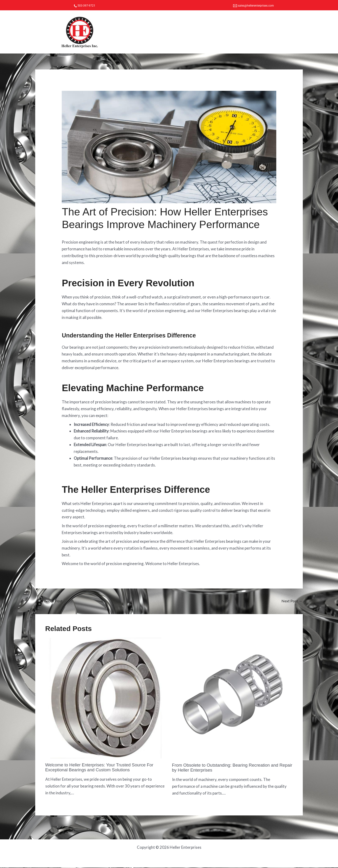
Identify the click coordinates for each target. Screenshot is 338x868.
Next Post (291, 601)
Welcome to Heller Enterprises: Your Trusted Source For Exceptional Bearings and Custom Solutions (104, 768)
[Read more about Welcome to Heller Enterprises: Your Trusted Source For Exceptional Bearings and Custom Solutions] (106, 698)
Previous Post (50, 601)
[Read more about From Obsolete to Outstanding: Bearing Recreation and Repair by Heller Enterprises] (232, 698)
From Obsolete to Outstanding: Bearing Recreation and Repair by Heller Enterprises (229, 768)
